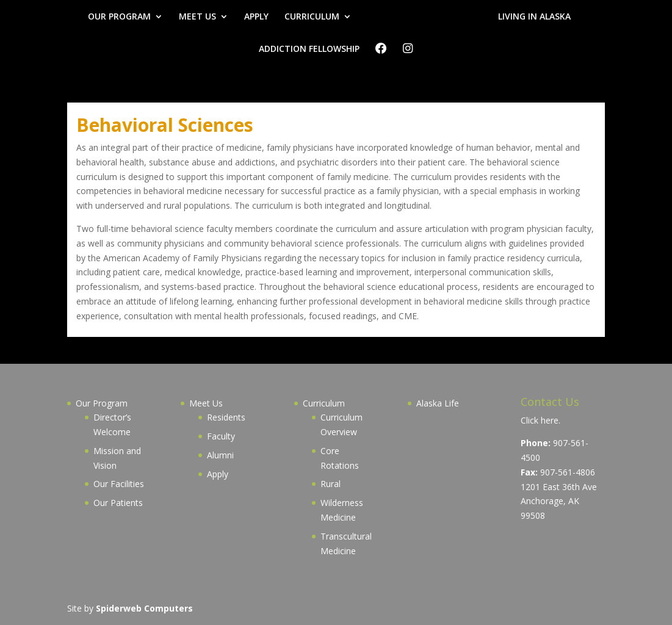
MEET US (197, 17)
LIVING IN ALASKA (534, 17)
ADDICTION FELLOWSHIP (309, 49)
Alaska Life (438, 403)
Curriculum (324, 403)
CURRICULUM (312, 17)
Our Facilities (119, 484)
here (550, 420)
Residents (226, 417)
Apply (218, 474)
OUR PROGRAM (119, 17)
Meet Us (206, 403)
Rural (331, 484)
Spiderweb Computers (144, 608)
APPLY (256, 17)
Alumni (220, 455)
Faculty (221, 436)
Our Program (102, 403)
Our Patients (118, 503)
